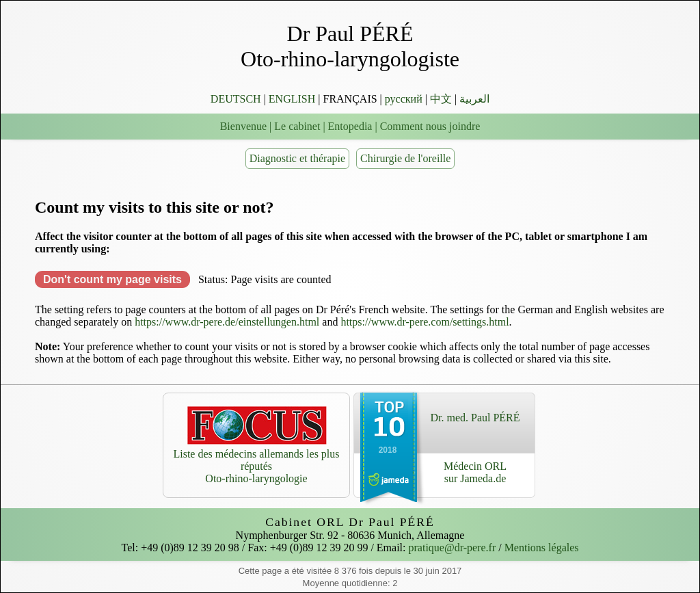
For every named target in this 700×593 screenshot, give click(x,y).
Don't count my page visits (112, 279)
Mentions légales (542, 548)
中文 (441, 99)
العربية (474, 99)
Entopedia (350, 126)
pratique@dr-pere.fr (453, 548)
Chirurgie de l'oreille (405, 158)
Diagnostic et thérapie (297, 158)
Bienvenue (243, 126)
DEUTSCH (236, 99)
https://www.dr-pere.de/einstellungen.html (227, 322)
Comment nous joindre (430, 126)
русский (404, 99)
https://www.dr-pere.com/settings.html (425, 322)
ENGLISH (292, 99)
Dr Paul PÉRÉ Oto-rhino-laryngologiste (350, 46)
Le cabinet (297, 126)
